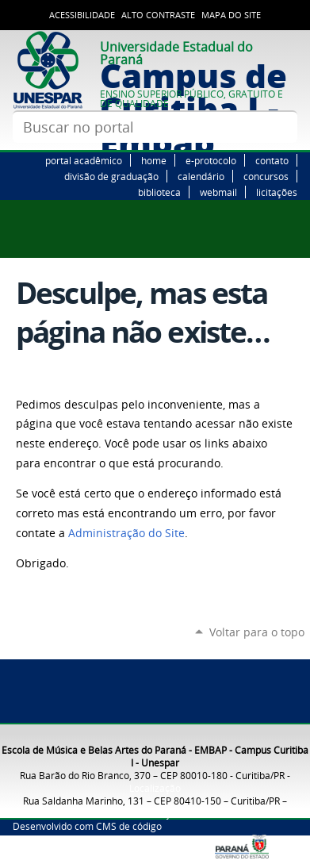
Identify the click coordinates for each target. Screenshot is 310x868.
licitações (277, 192)
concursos (266, 176)
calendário (201, 176)
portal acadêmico (84, 160)
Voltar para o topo (257, 632)
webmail (218, 192)
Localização (155, 788)
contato (272, 160)
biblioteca (159, 192)
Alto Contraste (158, 15)
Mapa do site (231, 15)
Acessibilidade (82, 15)
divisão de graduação (111, 176)
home (154, 160)
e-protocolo (211, 160)
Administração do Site (126, 533)
